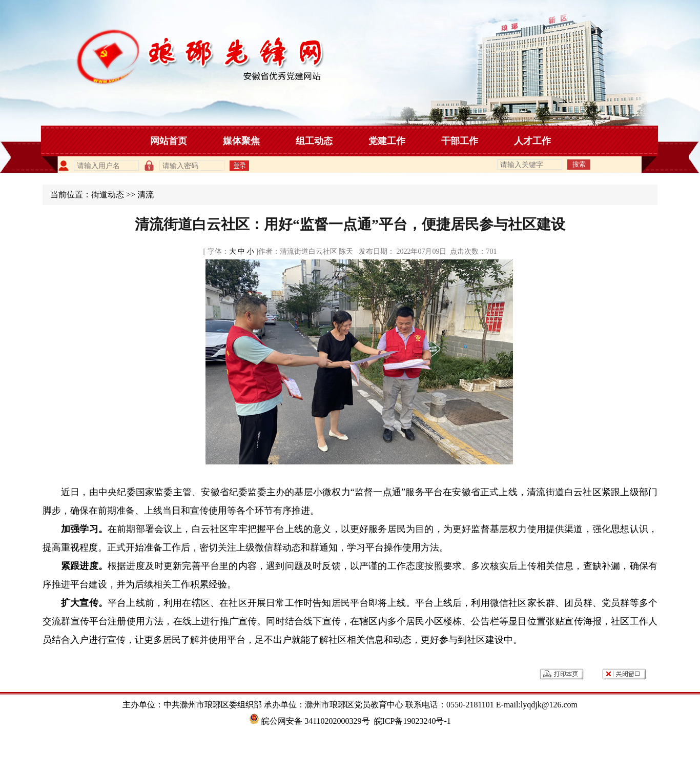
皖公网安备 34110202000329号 (309, 721)
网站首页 (169, 141)
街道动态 (108, 195)
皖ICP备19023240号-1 (413, 721)
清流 (146, 195)
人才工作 (532, 141)
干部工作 (460, 141)
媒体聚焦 (241, 141)
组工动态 (314, 141)
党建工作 (387, 141)
